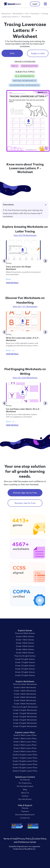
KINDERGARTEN (29, 66)
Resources (6, 14)
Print (12, 53)
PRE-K (15, 66)
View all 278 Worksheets (25, 235)
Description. (25, 204)
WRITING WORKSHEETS (25, 81)
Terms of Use (10, 839)
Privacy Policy (25, 839)
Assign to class (38, 53)
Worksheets (18, 14)
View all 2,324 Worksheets (25, 378)
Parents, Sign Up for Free (25, 493)
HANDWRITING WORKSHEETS (25, 85)
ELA (27, 14)
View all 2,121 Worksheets (25, 306)
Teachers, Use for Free (25, 503)
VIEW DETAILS (12, 283)
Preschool (35, 14)
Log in (35, 4)
